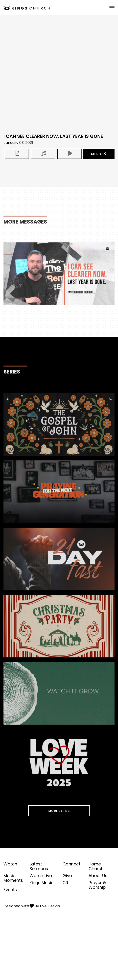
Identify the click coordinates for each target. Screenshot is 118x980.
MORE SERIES (59, 811)
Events (10, 890)
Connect (71, 864)
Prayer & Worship (97, 885)
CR (65, 883)
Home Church (96, 866)
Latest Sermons (39, 866)
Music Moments (13, 878)
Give (67, 876)
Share (99, 154)
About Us (98, 876)
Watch (10, 864)
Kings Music (41, 883)
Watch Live (41, 876)
